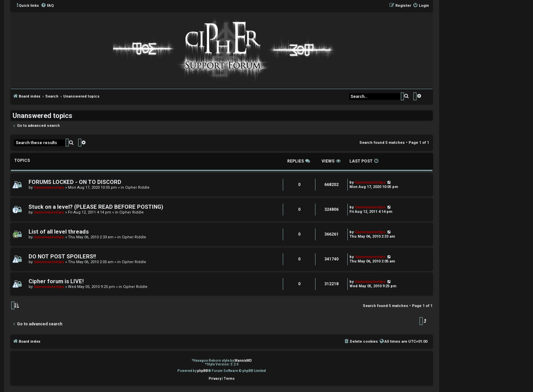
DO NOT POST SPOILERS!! (62, 257)
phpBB (203, 371)
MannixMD (243, 361)
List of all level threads (59, 232)
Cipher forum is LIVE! (56, 281)
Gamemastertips (49, 188)
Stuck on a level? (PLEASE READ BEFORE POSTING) (96, 207)
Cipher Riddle (137, 188)
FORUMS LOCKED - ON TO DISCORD (75, 182)
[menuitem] (47, 6)
